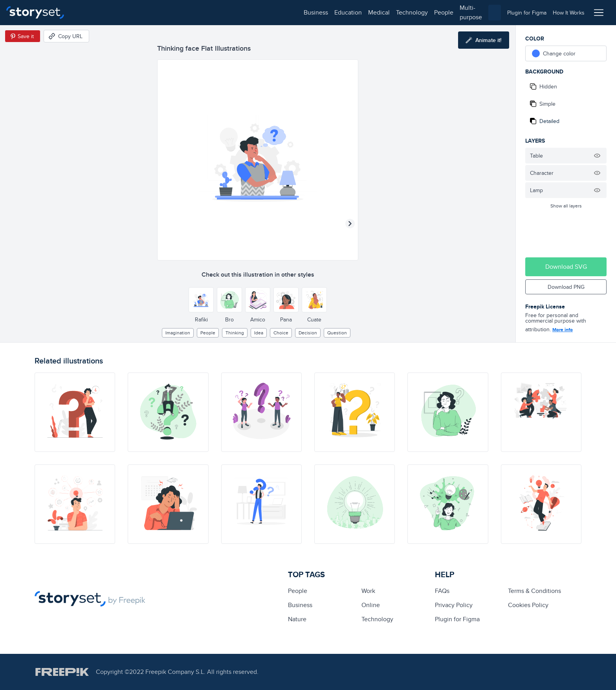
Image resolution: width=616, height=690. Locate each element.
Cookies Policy (528, 605)
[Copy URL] (66, 36)
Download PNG (566, 287)
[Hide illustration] (597, 156)
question (337, 333)
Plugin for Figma (457, 619)
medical (152, 12)
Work (368, 591)
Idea (259, 333)
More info (563, 330)
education (121, 12)
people (217, 12)
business (89, 12)
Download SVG (566, 267)
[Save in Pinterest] (23, 36)
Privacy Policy (454, 605)
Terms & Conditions (534, 591)
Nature (297, 619)
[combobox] (389, 13)
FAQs (442, 591)
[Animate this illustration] (484, 40)
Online (371, 605)
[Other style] (201, 300)
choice (281, 333)
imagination (178, 333)
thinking (235, 333)
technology (185, 12)
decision (308, 333)
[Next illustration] (350, 224)
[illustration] (75, 412)
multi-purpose (252, 12)
